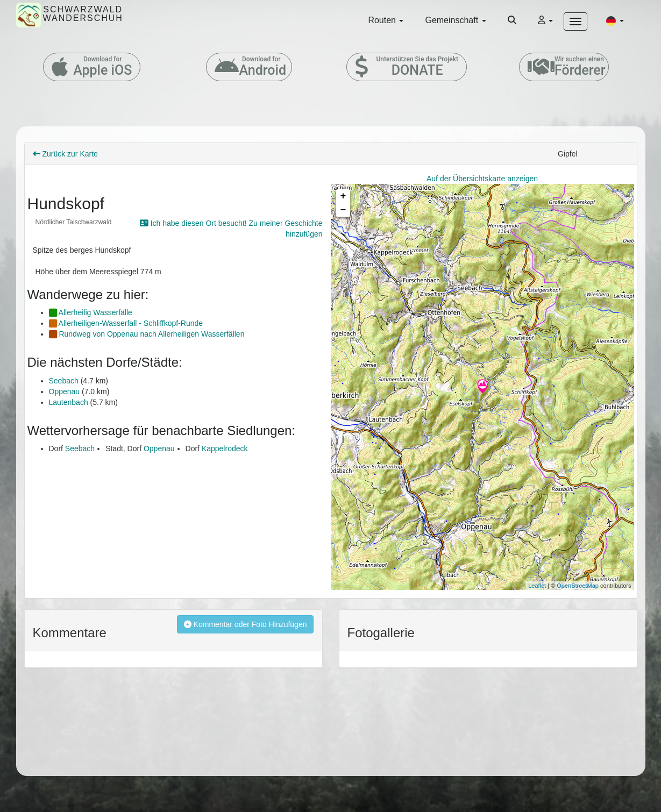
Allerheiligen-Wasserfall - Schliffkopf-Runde (126, 323)
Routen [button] (386, 20)
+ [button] (343, 196)
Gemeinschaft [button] (455, 20)
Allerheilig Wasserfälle (91, 312)
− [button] (343, 210)
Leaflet (537, 586)
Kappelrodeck (225, 448)
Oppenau (65, 391)
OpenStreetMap (578, 586)
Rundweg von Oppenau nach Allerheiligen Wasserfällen (147, 334)
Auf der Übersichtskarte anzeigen (482, 179)
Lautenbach (69, 402)
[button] (615, 20)
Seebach (64, 381)
